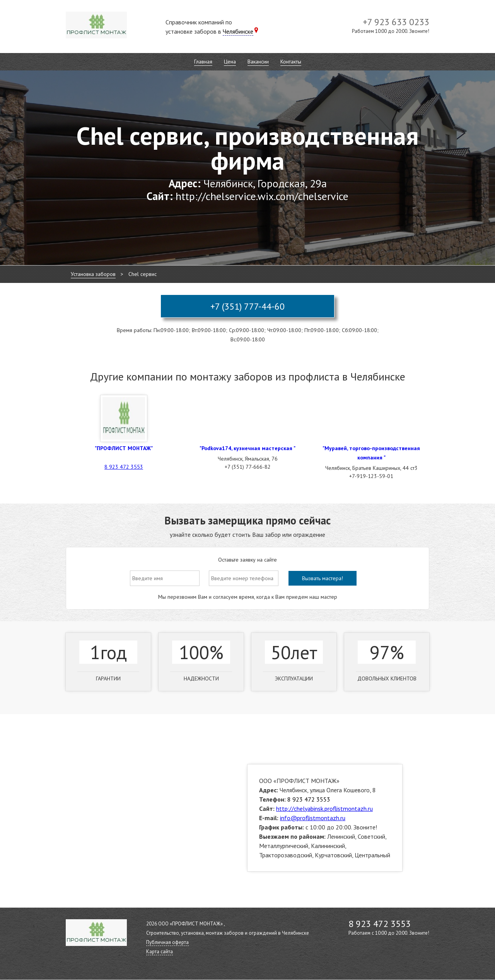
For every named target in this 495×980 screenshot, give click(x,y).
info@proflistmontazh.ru (313, 818)
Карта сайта (160, 952)
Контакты (291, 62)
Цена (230, 62)
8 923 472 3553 (124, 467)
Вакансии (258, 62)
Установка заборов (93, 274)
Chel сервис (143, 274)
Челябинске (238, 31)
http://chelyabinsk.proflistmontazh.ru (324, 809)
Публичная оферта (167, 942)
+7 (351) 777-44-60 (247, 306)
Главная (203, 62)
